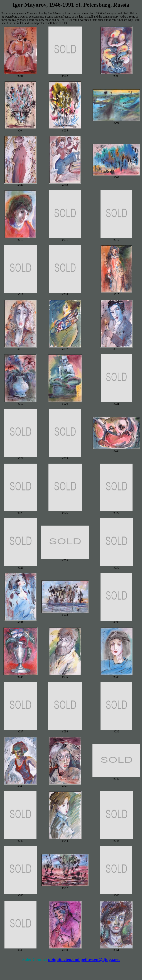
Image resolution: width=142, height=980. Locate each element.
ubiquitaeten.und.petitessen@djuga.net (84, 959)
